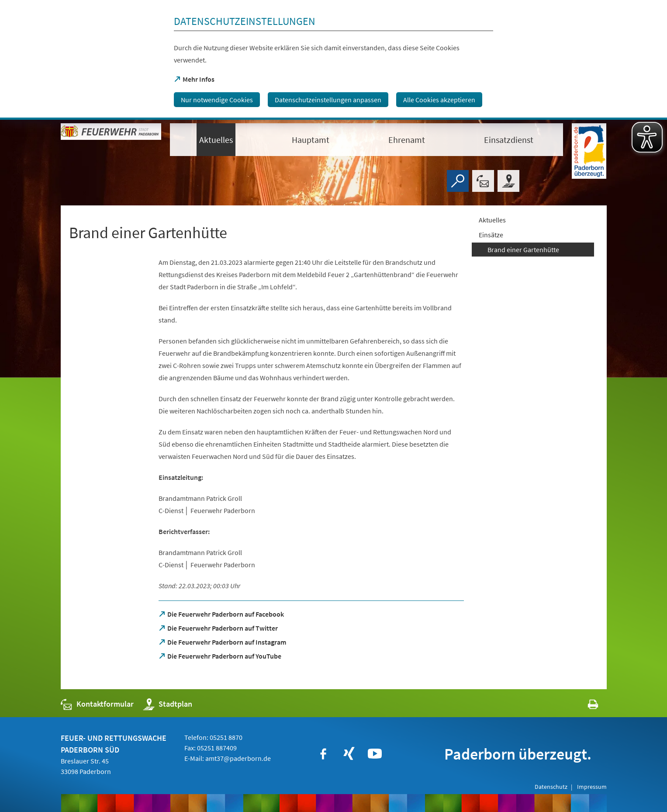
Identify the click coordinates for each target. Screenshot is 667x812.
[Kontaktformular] (483, 181)
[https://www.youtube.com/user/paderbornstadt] (375, 754)
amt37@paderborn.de (238, 758)
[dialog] (333, 60)
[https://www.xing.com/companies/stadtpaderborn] (349, 754)
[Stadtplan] (508, 181)
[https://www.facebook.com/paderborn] (323, 754)
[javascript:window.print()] (585, 706)
